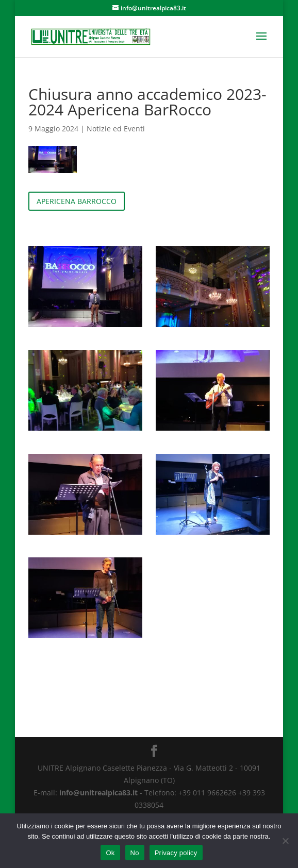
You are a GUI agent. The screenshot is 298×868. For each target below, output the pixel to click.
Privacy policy (176, 853)
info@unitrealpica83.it (98, 793)
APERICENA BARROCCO (77, 201)
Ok (110, 853)
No (135, 853)
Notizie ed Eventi (116, 129)
